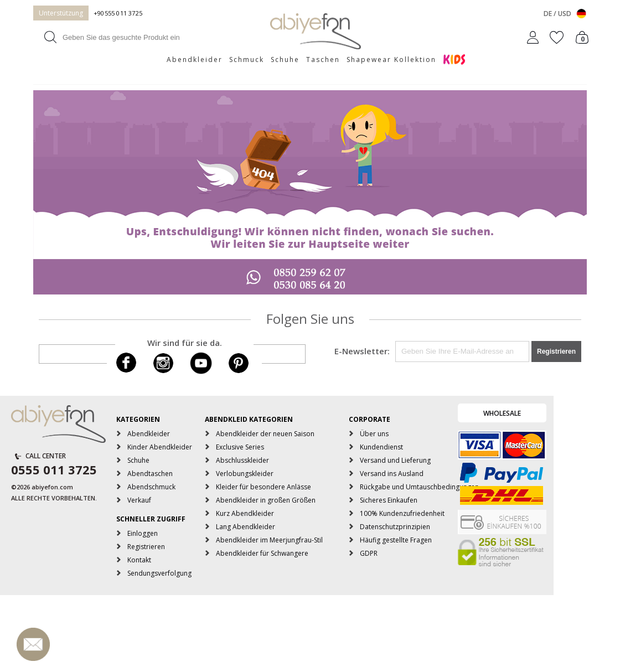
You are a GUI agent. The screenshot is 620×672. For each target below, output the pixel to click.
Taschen (323, 60)
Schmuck (247, 60)
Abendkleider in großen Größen (266, 500)
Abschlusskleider (242, 460)
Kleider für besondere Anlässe (263, 487)
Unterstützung (61, 13)
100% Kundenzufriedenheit (402, 513)
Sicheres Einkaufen (389, 500)
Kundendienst (381, 447)
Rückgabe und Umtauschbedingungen (419, 487)
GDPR (369, 553)
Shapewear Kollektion (391, 60)
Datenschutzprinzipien (395, 527)
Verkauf (139, 500)
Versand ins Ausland (392, 474)
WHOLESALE (502, 413)
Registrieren (146, 547)
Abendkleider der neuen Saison (265, 434)
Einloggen (143, 533)
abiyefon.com (52, 487)
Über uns (374, 434)
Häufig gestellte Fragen (396, 540)
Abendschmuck (151, 487)
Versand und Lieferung (395, 460)
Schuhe (285, 60)
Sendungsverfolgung (159, 573)
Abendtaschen (150, 474)
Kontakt (139, 560)
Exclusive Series (240, 447)
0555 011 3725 (54, 469)
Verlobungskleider (245, 474)
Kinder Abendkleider (160, 447)
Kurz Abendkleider (245, 513)
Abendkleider (195, 60)
